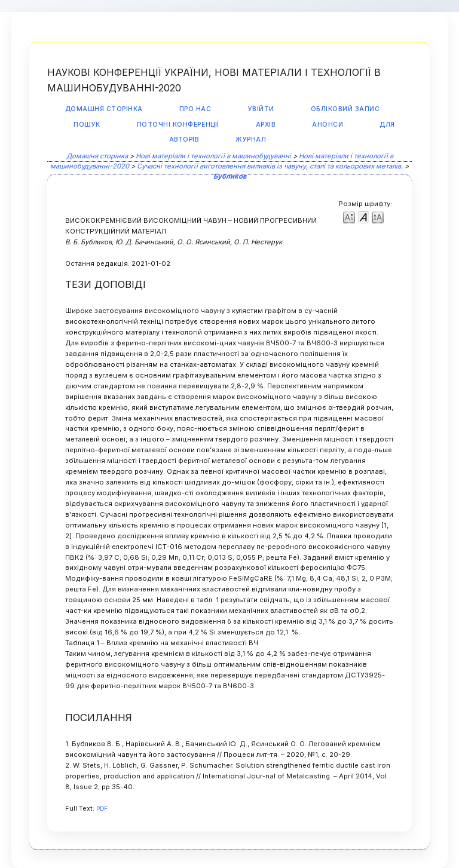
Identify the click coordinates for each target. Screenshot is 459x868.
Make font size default (363, 217)
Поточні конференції (178, 125)
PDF (102, 809)
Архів (266, 125)
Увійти (261, 109)
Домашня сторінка (104, 109)
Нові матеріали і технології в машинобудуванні (213, 156)
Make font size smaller (349, 217)
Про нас (195, 109)
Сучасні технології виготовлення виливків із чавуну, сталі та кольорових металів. (270, 166)
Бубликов (230, 176)
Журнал (251, 139)
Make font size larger (378, 217)
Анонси (328, 125)
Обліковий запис (345, 109)
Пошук (87, 125)
